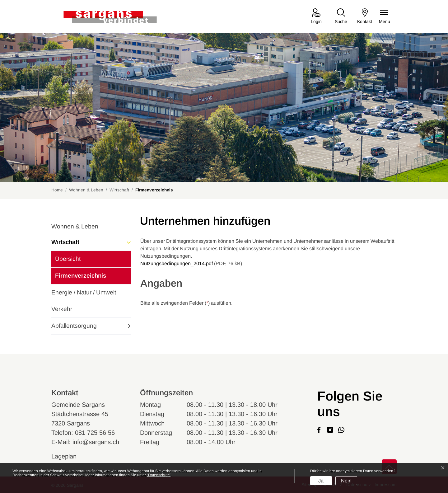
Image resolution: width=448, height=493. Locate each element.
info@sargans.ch (96, 442)
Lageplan (70, 456)
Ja (321, 481)
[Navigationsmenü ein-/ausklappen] (385, 17)
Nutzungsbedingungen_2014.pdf (177, 263)
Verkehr (62, 309)
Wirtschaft (65, 242)
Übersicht (68, 259)
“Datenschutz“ (159, 475)
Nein (346, 481)
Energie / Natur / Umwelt (84, 292)
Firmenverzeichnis (80, 278)
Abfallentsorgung (74, 326)
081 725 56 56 (95, 433)
